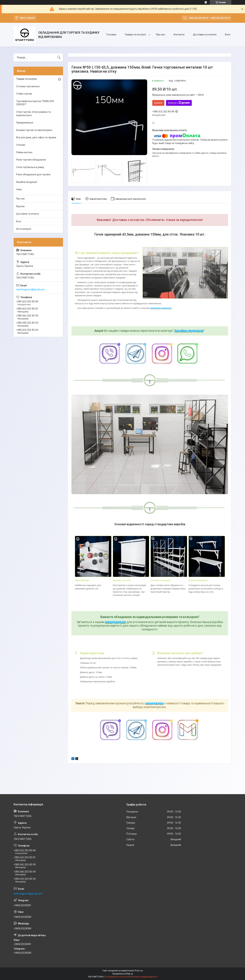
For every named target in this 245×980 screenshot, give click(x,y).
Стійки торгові (24, 94)
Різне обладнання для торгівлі (33, 174)
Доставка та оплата (205, 35)
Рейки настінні (24, 152)
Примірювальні (25, 123)
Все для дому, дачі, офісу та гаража (36, 137)
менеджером (116, 622)
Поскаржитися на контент (117, 977)
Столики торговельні (28, 86)
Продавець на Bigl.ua (123, 974)
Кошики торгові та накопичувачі (34, 130)
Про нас (160, 35)
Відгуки (20, 206)
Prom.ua (139, 971)
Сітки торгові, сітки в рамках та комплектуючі (33, 114)
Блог (228, 35)
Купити (158, 103)
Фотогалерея (24, 229)
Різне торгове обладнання (31, 160)
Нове (19, 189)
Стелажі (21, 145)
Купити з (179, 103)
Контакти (179, 35)
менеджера (154, 703)
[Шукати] (59, 57)
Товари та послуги (135, 35)
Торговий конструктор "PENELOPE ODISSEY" (35, 103)
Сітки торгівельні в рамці (30, 167)
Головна (111, 35)
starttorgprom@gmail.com (31, 289)
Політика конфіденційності (144, 977)
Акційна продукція (189, 331)
